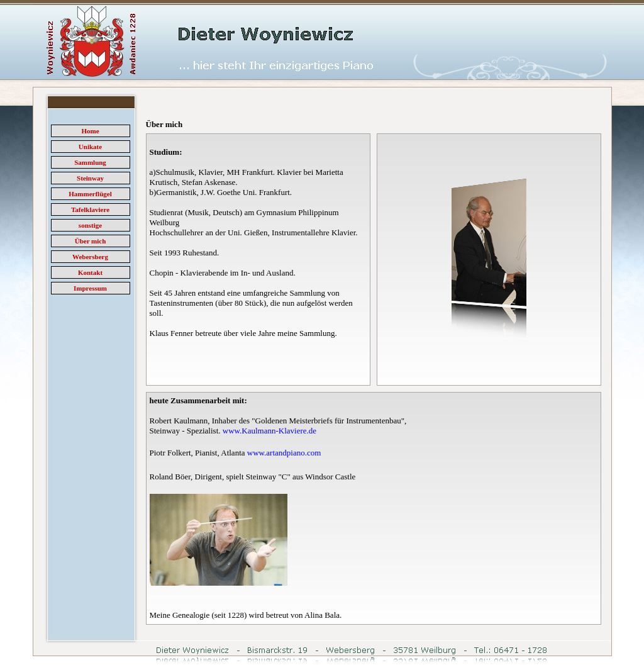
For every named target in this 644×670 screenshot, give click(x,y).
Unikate (90, 147)
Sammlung (90, 162)
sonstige (90, 225)
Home (90, 131)
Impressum (90, 288)
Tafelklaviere (90, 209)
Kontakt (90, 272)
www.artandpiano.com (284, 453)
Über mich (91, 241)
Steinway (90, 178)
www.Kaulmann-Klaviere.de (269, 431)
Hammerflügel (90, 194)
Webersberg (90, 257)
